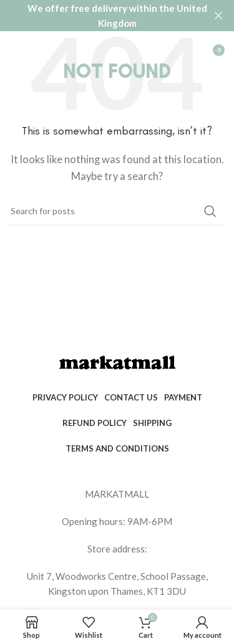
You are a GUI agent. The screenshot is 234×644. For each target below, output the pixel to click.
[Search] (117, 211)
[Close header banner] (218, 16)
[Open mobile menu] (16, 50)
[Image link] (117, 362)
